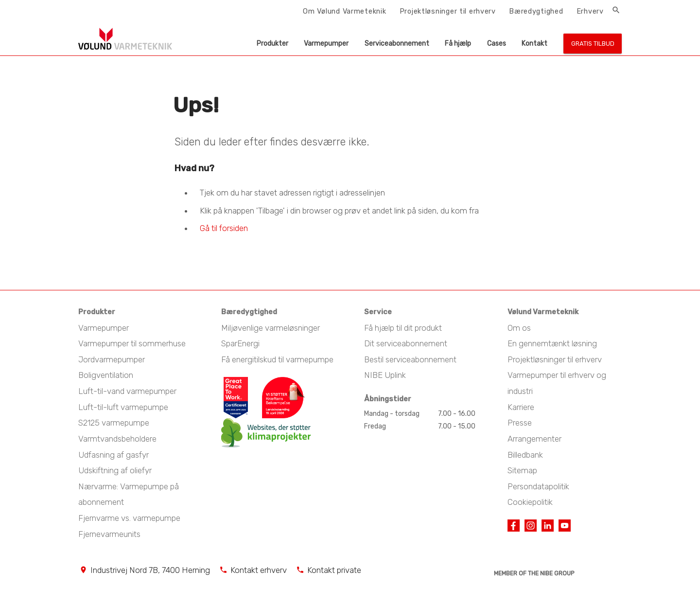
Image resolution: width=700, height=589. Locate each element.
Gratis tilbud (593, 44)
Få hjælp (458, 44)
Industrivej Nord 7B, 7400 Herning (150, 570)
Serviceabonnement (397, 44)
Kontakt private (334, 570)
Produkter (272, 44)
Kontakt (534, 44)
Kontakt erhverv (259, 570)
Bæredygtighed (536, 11)
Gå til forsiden (224, 228)
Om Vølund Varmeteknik (344, 11)
